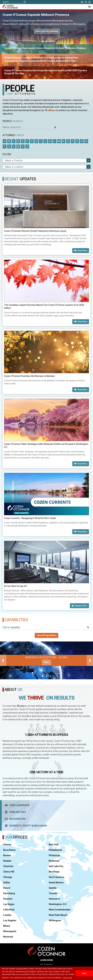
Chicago (8, 877)
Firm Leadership (16, 805)
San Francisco (56, 877)
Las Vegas (9, 904)
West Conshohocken (60, 910)
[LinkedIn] (82, 2)
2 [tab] (46, 42)
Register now (79, 606)
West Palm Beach (58, 915)
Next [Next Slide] (90, 660)
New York (54, 845)
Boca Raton (9, 850)
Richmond (54, 861)
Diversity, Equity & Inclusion (25, 826)
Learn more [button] (67, 978)
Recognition (14, 819)
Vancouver (54, 899)
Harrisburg (9, 893)
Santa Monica (56, 882)
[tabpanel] (46, 660)
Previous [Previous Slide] (3, 660)
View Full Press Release (47, 31)
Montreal (8, 937)
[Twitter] (86, 2)
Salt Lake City (56, 866)
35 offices (50, 110)
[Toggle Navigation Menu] (89, 7)
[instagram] (89, 2)
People (13, 121)
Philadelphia (55, 850)
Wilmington (55, 920)
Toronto (53, 893)
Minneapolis (10, 931)
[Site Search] (14, 2)
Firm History (14, 812)
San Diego (54, 872)
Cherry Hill (9, 872)
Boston (7, 855)
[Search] (25, 2)
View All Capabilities (46, 635)
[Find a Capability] (46, 627)
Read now (81, 251)
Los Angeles (10, 920)
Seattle (53, 888)
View (46, 662)
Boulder (7, 861)
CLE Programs (46, 964)
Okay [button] (84, 973)
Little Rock (9, 910)
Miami (7, 926)
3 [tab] (50, 42)
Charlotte (8, 866)
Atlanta (7, 845)
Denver (7, 888)
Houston (8, 899)
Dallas (7, 882)
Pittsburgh (54, 855)
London (7, 915)
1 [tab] (43, 42)
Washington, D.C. (58, 904)
